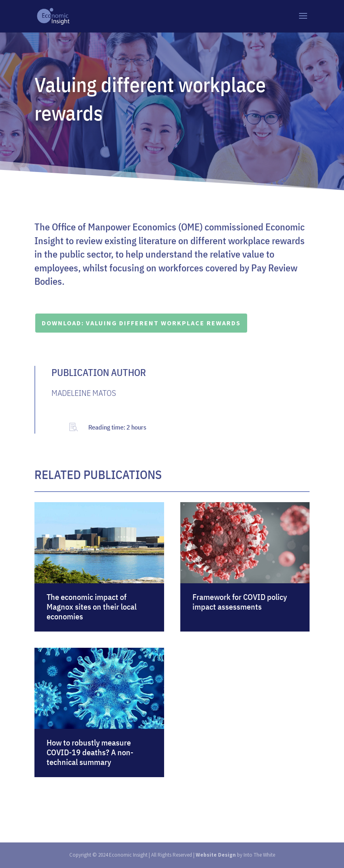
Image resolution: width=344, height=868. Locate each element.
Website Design (216, 855)
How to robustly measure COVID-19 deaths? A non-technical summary (90, 752)
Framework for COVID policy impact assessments (240, 602)
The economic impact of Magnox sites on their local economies (92, 607)
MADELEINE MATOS (84, 393)
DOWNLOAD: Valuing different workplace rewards (141, 323)
